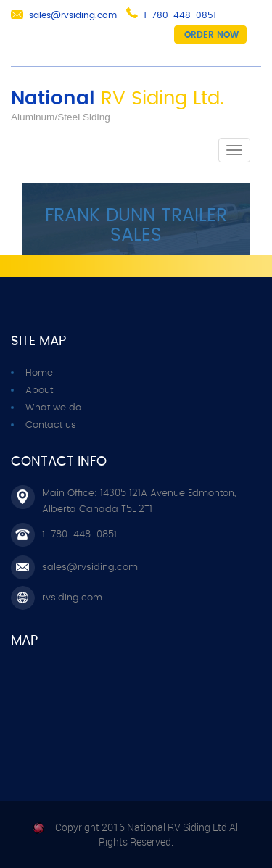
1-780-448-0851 (180, 15)
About (39, 390)
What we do (53, 408)
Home (39, 373)
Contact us (51, 425)
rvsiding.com (72, 598)
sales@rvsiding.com (73, 15)
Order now (211, 35)
